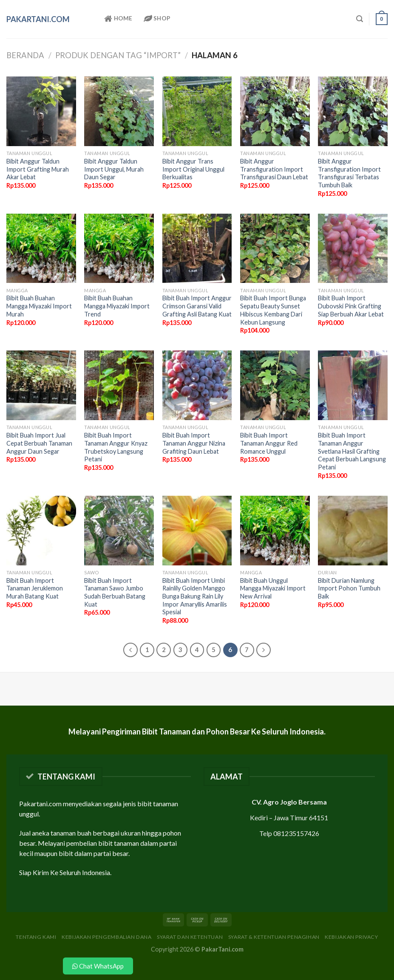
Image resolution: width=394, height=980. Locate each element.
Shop (157, 19)
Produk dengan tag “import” (118, 55)
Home (118, 19)
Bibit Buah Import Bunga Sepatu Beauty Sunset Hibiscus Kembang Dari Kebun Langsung (273, 310)
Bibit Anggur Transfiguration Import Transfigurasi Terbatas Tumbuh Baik (349, 173)
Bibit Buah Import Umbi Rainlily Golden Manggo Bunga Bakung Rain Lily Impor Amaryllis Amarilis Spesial (195, 596)
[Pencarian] (360, 19)
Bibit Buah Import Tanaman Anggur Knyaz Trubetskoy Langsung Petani (116, 447)
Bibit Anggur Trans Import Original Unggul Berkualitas (193, 169)
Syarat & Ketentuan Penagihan (274, 937)
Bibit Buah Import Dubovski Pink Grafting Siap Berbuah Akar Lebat (351, 306)
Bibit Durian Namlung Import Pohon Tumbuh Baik (349, 588)
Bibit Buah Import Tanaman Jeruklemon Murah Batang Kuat (35, 588)
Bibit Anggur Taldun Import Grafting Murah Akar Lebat (38, 169)
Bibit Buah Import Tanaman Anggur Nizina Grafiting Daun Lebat (194, 443)
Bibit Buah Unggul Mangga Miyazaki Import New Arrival (273, 588)
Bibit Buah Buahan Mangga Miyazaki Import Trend (117, 306)
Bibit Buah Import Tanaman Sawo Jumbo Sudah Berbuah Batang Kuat (115, 592)
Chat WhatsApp (98, 966)
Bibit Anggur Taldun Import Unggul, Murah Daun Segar (114, 169)
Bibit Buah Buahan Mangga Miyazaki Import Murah (39, 306)
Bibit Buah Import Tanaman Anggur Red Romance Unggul (269, 443)
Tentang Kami (36, 937)
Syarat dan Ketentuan (190, 937)
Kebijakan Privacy (351, 937)
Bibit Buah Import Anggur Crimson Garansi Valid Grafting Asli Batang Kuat (197, 306)
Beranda (25, 55)
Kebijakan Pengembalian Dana (107, 937)
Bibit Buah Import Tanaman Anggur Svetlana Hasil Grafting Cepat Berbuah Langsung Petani (352, 451)
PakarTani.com (38, 19)
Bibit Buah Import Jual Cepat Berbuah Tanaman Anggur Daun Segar (39, 443)
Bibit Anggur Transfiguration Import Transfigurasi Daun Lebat (274, 169)
